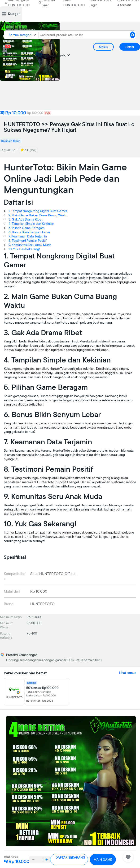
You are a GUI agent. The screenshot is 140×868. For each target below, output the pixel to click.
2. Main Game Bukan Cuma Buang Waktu (38, 215)
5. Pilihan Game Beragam (26, 228)
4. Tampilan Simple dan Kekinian (31, 224)
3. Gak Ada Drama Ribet (26, 219)
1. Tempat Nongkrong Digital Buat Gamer (38, 211)
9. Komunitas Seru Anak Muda (30, 245)
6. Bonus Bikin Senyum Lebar (29, 232)
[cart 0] (5, 49)
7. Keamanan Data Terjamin (28, 236)
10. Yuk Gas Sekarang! (24, 249)
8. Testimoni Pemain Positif (28, 241)
